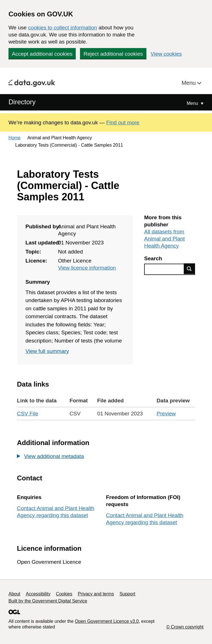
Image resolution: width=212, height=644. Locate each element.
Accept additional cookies (42, 54)
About (14, 594)
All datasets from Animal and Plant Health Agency (165, 239)
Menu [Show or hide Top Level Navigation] (193, 103)
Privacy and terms (96, 594)
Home (15, 138)
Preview (166, 414)
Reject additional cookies (113, 54)
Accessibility (38, 594)
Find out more (123, 122)
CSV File (28, 414)
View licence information (87, 268)
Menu (189, 83)
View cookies (166, 54)
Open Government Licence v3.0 (107, 621)
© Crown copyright (185, 627)
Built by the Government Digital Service (48, 601)
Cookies (64, 594)
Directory (22, 102)
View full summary (47, 351)
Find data (189, 269)
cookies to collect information (62, 28)
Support (127, 594)
